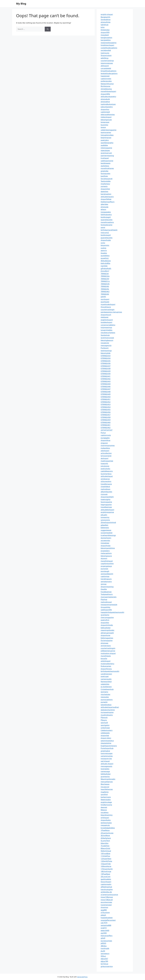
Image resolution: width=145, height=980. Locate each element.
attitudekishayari (107, 510)
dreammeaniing (107, 587)
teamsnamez (106, 132)
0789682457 (106, 415)
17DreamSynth (107, 869)
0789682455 (106, 409)
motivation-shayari (108, 653)
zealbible (104, 145)
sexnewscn (105, 953)
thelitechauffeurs (108, 202)
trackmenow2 (106, 905)
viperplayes (105, 150)
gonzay (104, 584)
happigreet (105, 76)
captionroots (106, 435)
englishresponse (107, 512)
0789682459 (106, 420)
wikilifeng (105, 58)
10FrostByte (105, 853)
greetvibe (105, 171)
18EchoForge (106, 871)
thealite (104, 589)
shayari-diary (106, 738)
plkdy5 (103, 915)
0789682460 (106, 422)
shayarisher (105, 189)
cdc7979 (104, 923)
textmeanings (106, 351)
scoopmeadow (107, 533)
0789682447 (106, 389)
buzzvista (104, 125)
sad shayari (105, 761)
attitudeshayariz (107, 197)
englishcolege (106, 802)
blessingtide (106, 353)
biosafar (104, 658)
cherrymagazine (107, 617)
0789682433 (106, 356)
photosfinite (106, 22)
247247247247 (107, 430)
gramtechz (105, 615)
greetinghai (105, 751)
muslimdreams (107, 715)
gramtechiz (105, 776)
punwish (104, 702)
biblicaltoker (106, 628)
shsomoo (104, 907)
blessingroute (106, 120)
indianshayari (106, 117)
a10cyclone (105, 912)
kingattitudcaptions (108, 71)
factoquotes (105, 173)
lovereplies (105, 769)
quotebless (105, 256)
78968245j (105, 289)
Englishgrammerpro (109, 746)
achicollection (106, 453)
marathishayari (107, 561)
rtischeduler (106, 694)
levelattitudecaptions (109, 73)
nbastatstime (106, 743)
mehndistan (106, 489)
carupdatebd (106, 68)
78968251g (105, 281)
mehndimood (106, 602)
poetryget (105, 676)
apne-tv (104, 250)
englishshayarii (107, 320)
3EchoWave (105, 835)
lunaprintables (107, 330)
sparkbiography (107, 143)
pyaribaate (105, 302)
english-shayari (107, 14)
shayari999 (105, 32)
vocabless (105, 812)
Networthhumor (107, 84)
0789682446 (106, 386)
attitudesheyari (107, 476)
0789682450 (106, 397)
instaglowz (105, 543)
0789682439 (106, 371)
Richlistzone (105, 86)
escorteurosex (106, 902)
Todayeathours (107, 594)
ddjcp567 (104, 959)
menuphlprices (107, 782)
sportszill (104, 723)
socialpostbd (106, 50)
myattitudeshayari (108, 304)
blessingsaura (106, 556)
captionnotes (106, 79)
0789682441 (106, 376)
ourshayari (105, 299)
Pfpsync (104, 720)
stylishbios (105, 166)
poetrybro (105, 140)
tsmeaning (105, 517)
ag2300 (104, 933)
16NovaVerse (106, 866)
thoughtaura (106, 307)
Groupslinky (105, 607)
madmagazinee (107, 461)
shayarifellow (106, 199)
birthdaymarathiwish (109, 230)
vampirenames (107, 756)
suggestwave (106, 530)
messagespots (106, 766)
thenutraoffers (107, 936)
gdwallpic (105, 525)
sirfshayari (105, 818)
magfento (105, 792)
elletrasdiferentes (108, 114)
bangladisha (106, 40)
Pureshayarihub (107, 748)
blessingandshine (108, 548)
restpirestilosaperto (109, 43)
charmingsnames (108, 445)
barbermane (106, 797)
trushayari (105, 158)
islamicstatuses (107, 63)
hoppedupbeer (107, 918)
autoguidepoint (107, 574)
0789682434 (106, 358)
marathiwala (106, 656)
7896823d (105, 274)
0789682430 (106, 374)
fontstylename (106, 225)
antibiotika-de (106, 892)
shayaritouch (106, 315)
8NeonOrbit (105, 848)
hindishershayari (107, 45)
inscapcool (105, 787)
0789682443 (106, 381)
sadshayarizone (107, 161)
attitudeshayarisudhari (110, 707)
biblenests (105, 528)
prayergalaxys (106, 566)
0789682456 (106, 412)
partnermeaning (107, 156)
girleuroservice (107, 966)
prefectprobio (106, 81)
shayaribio (105, 623)
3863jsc (104, 946)
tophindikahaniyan (108, 104)
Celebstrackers (107, 730)
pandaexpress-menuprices (111, 312)
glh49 (103, 938)
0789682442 (106, 379)
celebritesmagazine (108, 130)
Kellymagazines (107, 638)
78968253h (105, 284)
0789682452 (106, 402)
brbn (103, 27)
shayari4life (105, 94)
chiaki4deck (105, 486)
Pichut (103, 433)
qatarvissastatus (107, 741)
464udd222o (106, 261)
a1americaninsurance (109, 895)
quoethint (105, 258)
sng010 (104, 928)
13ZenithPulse (106, 861)
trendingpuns (106, 579)
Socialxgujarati (107, 179)
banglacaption (106, 37)
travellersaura (106, 484)
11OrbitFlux (105, 856)
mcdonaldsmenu (107, 664)
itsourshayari (106, 882)
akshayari (105, 458)
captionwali (105, 112)
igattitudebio (106, 879)
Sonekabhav (106, 19)
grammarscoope (107, 338)
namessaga (105, 771)
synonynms (105, 520)
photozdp (105, 207)
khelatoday (105, 30)
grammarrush (106, 153)
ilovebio (104, 253)
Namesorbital (106, 681)
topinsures (105, 53)
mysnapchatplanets (109, 597)
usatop (103, 248)
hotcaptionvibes (107, 135)
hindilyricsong (106, 805)
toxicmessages (107, 753)
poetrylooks (105, 469)
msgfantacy (105, 184)
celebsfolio (105, 684)
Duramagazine (107, 640)
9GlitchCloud (106, 851)
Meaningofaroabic (108, 779)
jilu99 (103, 951)
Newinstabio (106, 800)
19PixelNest (105, 874)
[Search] (48, 29)
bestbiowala (106, 163)
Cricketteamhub (107, 689)
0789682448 (106, 392)
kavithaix (104, 176)
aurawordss (105, 540)
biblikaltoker (106, 774)
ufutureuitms (106, 481)
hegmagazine (106, 504)
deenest (104, 807)
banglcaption (106, 194)
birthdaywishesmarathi (110, 671)
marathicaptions (107, 222)
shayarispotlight (107, 497)
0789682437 (106, 366)
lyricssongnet (106, 456)
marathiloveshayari (108, 91)
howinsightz (106, 499)
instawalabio (106, 212)
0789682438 (106, 368)
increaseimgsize (107, 712)
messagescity (106, 345)
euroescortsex (106, 941)
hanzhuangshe (107, 889)
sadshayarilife (106, 610)
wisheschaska (106, 823)
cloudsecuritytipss (108, 333)
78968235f (105, 279)
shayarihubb (106, 240)
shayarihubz (106, 546)
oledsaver (105, 317)
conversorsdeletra (108, 325)
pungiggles (105, 438)
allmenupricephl (107, 633)
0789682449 (106, 394)
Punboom (105, 348)
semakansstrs (106, 581)
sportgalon (105, 725)
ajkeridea (104, 204)
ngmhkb (104, 266)
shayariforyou (106, 669)
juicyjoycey (105, 466)
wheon (103, 209)
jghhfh (103, 297)
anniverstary (106, 646)
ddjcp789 (104, 961)
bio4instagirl (106, 217)
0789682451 (106, 399)
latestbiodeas (106, 705)
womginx (104, 692)
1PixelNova (105, 830)
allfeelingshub (106, 887)
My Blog (21, 4)
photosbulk (105, 99)
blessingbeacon (107, 340)
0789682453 (106, 404)
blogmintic (105, 245)
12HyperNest (106, 859)
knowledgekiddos (108, 828)
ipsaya (103, 127)
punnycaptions (107, 700)
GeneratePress (82, 977)
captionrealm (106, 884)
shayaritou (105, 109)
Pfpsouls (104, 717)
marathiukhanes (107, 168)
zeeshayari (105, 451)
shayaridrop (106, 440)
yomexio (104, 186)
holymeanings (106, 327)
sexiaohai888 (106, 925)
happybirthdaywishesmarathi (112, 612)
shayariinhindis (107, 625)
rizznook (104, 494)
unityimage (105, 728)
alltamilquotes (106, 492)
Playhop (104, 599)
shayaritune (105, 635)
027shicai (104, 964)
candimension (106, 674)
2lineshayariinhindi (108, 522)
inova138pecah (107, 900)
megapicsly (105, 825)
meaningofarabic (108, 630)
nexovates (105, 697)
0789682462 (106, 428)
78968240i (105, 286)
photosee (104, 643)
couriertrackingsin (108, 648)
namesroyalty (106, 679)
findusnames (106, 666)
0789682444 (106, 384)
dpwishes (104, 191)
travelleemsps (106, 507)
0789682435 (106, 361)
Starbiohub (105, 335)
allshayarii (105, 66)
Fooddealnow (106, 592)
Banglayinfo (105, 17)
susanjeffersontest (108, 920)
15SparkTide (106, 864)
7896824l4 (105, 294)
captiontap (105, 576)
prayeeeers (105, 551)
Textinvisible (106, 181)
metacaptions (106, 553)
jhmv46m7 (105, 271)
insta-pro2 (105, 232)
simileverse (105, 479)
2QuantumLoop (107, 833)
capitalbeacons (107, 471)
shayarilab (105, 735)
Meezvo (104, 810)
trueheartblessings (108, 535)
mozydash (105, 35)
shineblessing (106, 89)
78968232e (105, 276)
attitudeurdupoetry (108, 96)
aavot (103, 227)
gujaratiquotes (107, 220)
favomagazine (106, 502)
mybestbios (105, 448)
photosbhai (105, 102)
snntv (103, 243)
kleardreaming (107, 815)
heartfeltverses (107, 789)
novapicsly (105, 343)
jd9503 (103, 943)
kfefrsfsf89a (105, 263)
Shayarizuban (106, 55)
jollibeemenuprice (108, 651)
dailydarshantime (108, 710)
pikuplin (104, 515)
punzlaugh (105, 571)
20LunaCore (106, 877)
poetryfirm (105, 620)
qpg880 (104, 910)
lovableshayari (106, 322)
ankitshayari (106, 661)
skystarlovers (106, 538)
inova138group (107, 897)
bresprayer (105, 122)
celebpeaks (105, 733)
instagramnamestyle (109, 605)
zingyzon (104, 443)
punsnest (104, 569)
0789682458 (106, 417)
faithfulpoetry (106, 214)
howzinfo (104, 463)
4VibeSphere (106, 838)
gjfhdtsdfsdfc (106, 268)
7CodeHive (105, 846)
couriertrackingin (108, 309)
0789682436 (106, 363)
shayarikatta (106, 820)
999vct (103, 956)
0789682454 (106, 407)
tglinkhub (105, 25)
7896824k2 (105, 291)
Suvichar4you (106, 474)
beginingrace (106, 138)
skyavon (104, 558)
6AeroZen (105, 843)
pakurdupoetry (107, 107)
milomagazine (106, 148)
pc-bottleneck (106, 687)
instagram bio (106, 758)
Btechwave (105, 784)
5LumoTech (105, 841)
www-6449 (105, 930)
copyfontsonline (107, 563)
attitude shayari (107, 764)
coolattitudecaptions (109, 48)
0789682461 (106, 425)
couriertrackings (107, 61)
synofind (104, 794)
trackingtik (105, 948)
